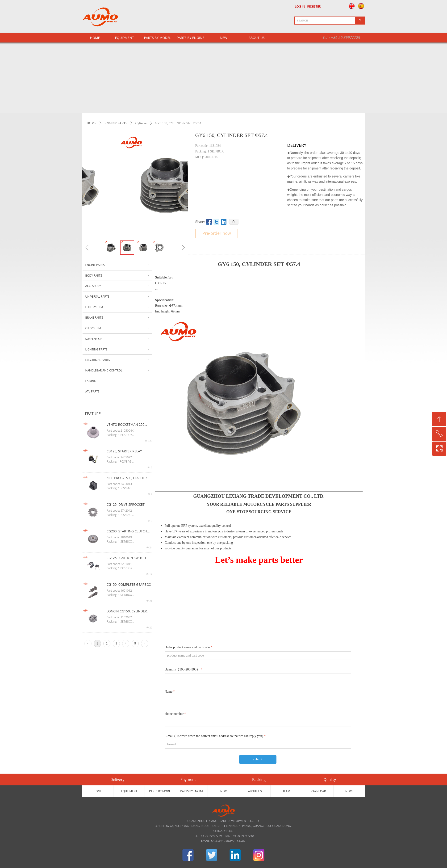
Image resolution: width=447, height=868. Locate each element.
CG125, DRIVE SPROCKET (126, 504)
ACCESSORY (117, 286)
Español (361, 6)
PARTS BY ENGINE (190, 38)
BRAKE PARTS (117, 318)
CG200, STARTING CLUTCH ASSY (127, 531)
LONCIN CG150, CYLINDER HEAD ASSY (127, 611)
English (350, 6)
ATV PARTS (92, 391)
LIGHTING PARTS (117, 350)
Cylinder (141, 123)
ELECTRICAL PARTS (117, 360)
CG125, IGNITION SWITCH (126, 558)
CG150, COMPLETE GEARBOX (129, 584)
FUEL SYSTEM (117, 307)
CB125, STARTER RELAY (124, 451)
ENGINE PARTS (116, 123)
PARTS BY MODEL (157, 38)
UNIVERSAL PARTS (117, 297)
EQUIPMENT (125, 38)
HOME (92, 123)
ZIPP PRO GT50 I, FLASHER (127, 478)
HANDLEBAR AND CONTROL (117, 371)
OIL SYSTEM (117, 328)
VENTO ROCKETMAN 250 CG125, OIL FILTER (126, 425)
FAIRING (117, 381)
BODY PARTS (117, 276)
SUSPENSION (117, 339)
